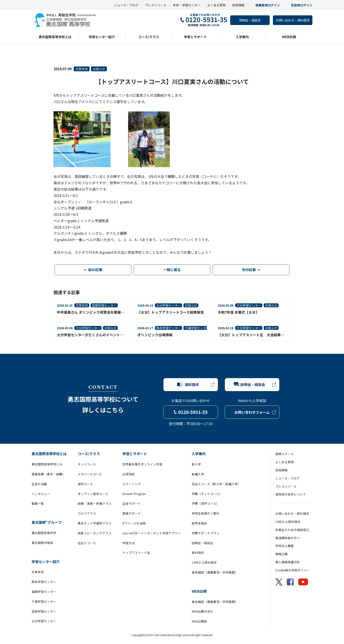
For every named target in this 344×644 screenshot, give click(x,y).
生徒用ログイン (302, 5)
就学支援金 (199, 523)
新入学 (196, 464)
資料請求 (198, 553)
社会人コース (87, 543)
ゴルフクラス (87, 513)
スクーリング (132, 484)
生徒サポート (132, 503)
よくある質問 (216, 5)
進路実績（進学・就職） (48, 474)
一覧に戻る (172, 270)
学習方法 (129, 543)
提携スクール (285, 454)
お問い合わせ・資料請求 (293, 20)
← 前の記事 (93, 270)
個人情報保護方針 (288, 562)
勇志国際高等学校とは (55, 37)
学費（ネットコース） (207, 494)
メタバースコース (90, 474)
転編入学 (198, 474)
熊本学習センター (44, 582)
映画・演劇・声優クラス (95, 503)
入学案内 (242, 37)
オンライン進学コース (93, 494)
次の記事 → (251, 270)
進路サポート (132, 513)
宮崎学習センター (44, 611)
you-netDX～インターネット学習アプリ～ (152, 533)
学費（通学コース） (205, 503)
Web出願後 (199, 621)
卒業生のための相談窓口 (292, 530)
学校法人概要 (285, 546)
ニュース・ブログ (126, 5)
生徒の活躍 (39, 484)
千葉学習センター (44, 601)
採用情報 (238, 5)
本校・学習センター (187, 5)
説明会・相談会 (250, 20)
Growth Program (134, 494)
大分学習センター (44, 621)
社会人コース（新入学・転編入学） (216, 484)
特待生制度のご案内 (206, 513)
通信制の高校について (291, 494)
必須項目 (129, 474)
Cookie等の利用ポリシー (293, 570)
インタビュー (41, 494)
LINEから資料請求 (204, 562)
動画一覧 (38, 503)
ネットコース (87, 464)
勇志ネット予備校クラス (95, 523)
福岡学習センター (44, 592)
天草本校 (82, 69)
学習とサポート (195, 37)
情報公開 (281, 554)
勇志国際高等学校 (44, 533)
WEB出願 (289, 37)
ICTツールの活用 (134, 523)
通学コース (85, 484)
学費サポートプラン (206, 533)
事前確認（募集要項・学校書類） (215, 572)
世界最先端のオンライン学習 (142, 464)
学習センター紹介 (102, 37)
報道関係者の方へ (288, 538)
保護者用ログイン (268, 5)
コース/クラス (149, 37)
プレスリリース (156, 5)
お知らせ (99, 69)
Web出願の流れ (202, 611)
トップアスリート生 (136, 553)
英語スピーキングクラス (95, 533)
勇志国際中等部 (42, 543)
